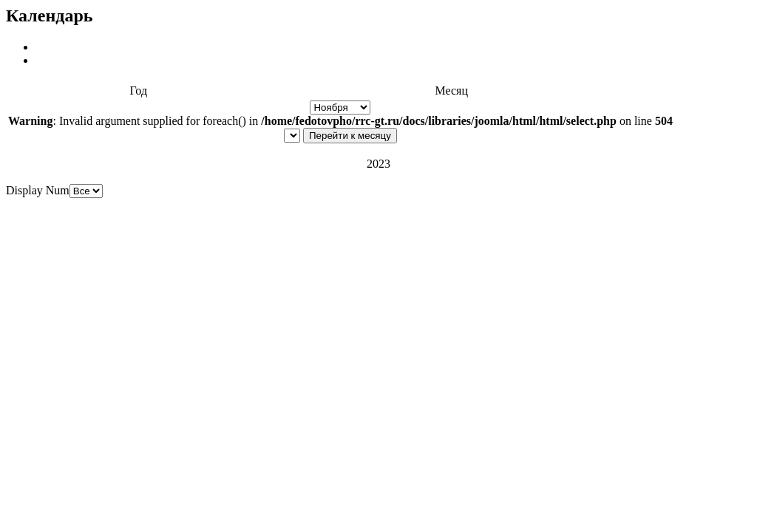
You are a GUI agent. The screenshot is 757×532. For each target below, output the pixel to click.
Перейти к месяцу (350, 136)
